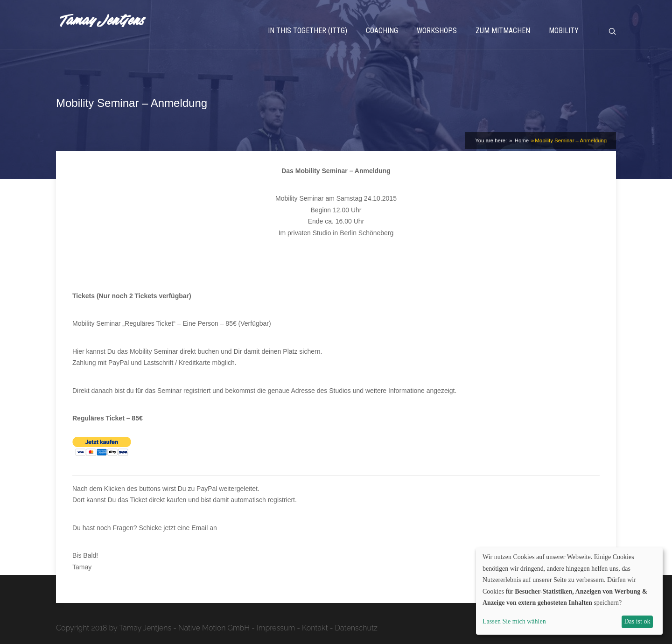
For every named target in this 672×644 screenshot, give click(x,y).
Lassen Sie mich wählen (514, 621)
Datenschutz (356, 628)
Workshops (437, 31)
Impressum (276, 628)
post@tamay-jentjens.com (257, 528)
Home (521, 140)
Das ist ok (637, 621)
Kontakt (315, 628)
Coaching (382, 31)
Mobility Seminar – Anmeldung (571, 140)
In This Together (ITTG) (308, 31)
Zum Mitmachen (503, 31)
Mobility (564, 31)
